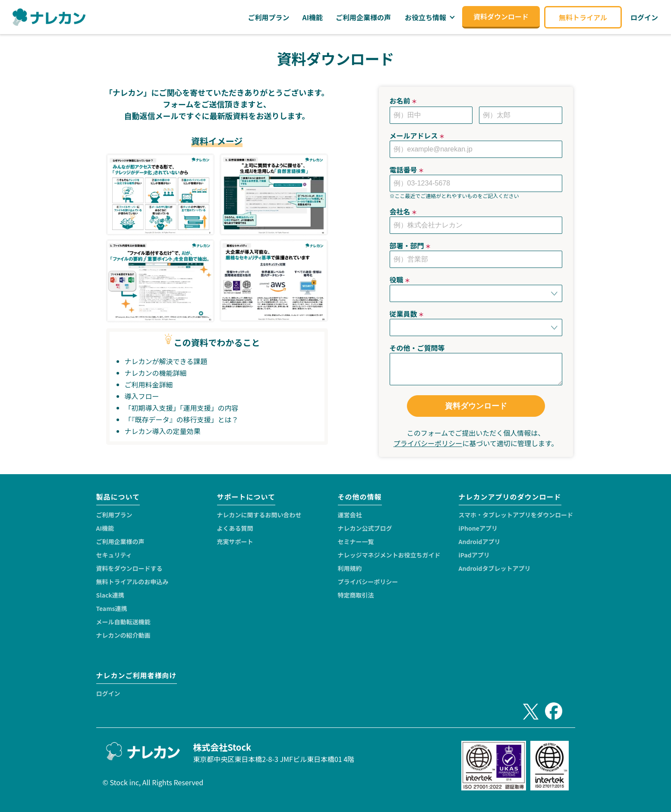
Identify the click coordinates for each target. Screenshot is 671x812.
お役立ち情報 (425, 17)
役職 (400, 280)
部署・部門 (410, 245)
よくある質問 (235, 528)
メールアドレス (417, 135)
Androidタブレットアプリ (495, 568)
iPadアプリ (474, 555)
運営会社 (350, 515)
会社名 (403, 211)
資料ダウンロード (476, 406)
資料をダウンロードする (129, 568)
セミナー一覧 (356, 541)
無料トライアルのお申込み (132, 582)
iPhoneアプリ (478, 528)
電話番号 (407, 170)
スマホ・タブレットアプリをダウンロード (516, 515)
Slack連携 (110, 595)
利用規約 (350, 568)
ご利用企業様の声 (120, 541)
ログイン (108, 693)
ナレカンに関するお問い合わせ (259, 515)
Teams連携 (112, 608)
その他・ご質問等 (417, 348)
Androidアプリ (480, 541)
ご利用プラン (114, 515)
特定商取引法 (356, 595)
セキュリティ (114, 555)
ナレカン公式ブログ (365, 528)
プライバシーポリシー (428, 443)
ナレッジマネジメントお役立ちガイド (389, 555)
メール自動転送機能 (123, 622)
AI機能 (105, 528)
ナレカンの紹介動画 (123, 635)
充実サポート (235, 541)
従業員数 (407, 314)
